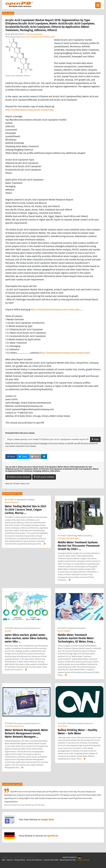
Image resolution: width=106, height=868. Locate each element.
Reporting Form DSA (68, 860)
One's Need (62, 726)
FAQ (4, 860)
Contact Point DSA (51, 860)
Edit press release (44, 477)
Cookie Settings (83, 860)
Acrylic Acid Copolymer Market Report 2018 (38, 37)
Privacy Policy (20, 860)
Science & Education (34, 34)
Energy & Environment (77, 628)
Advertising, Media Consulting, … (81, 536)
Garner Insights (64, 631)
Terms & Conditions (34, 860)
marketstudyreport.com (14, 726)
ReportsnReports (12, 502)
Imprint (10, 860)
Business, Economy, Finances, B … (28, 628)
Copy (95, 439)
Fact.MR (8, 631)
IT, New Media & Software (25, 500)
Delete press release (18, 477)
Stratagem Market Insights (69, 538)
